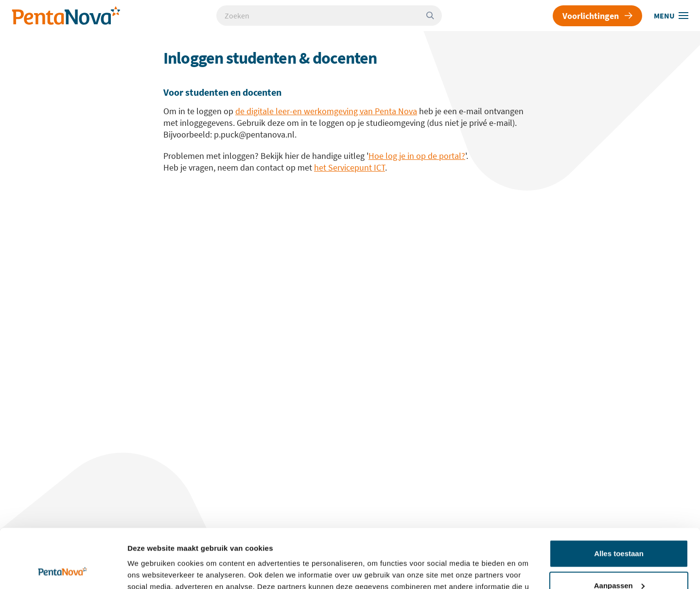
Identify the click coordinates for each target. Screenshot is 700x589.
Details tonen (150, 570)
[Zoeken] (434, 16)
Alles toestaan (619, 498)
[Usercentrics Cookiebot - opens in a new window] (63, 570)
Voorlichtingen (597, 16)
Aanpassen (619, 530)
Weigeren (619, 562)
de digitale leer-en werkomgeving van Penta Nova (326, 111)
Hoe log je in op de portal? (417, 156)
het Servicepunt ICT (350, 167)
